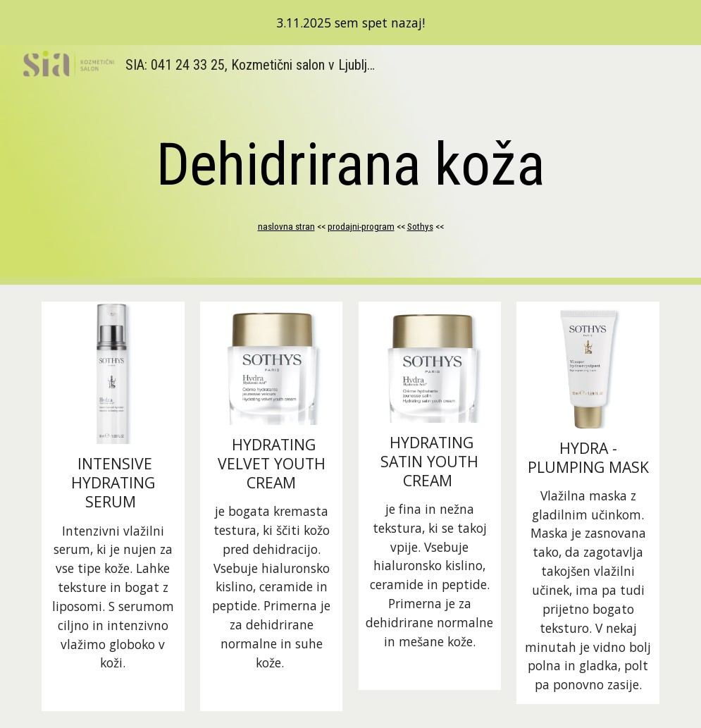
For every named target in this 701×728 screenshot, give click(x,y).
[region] (350, 23)
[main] (350, 165)
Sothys (420, 227)
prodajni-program (361, 227)
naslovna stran (286, 227)
